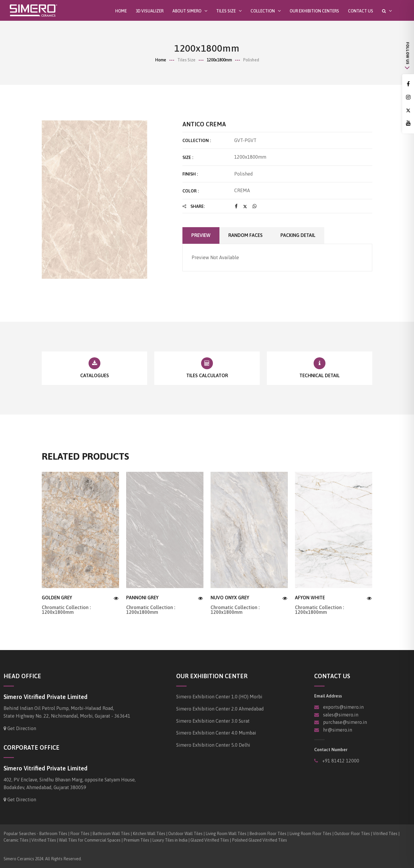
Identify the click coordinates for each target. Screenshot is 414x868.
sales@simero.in (341, 715)
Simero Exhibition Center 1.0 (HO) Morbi (219, 697)
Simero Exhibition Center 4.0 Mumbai (216, 733)
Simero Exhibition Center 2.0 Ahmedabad (220, 709)
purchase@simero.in (345, 722)
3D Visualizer (150, 11)
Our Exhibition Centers (314, 11)
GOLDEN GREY (57, 598)
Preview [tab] (201, 235)
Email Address (328, 696)
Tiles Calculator (207, 375)
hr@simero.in (338, 730)
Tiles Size (226, 11)
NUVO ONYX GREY (230, 598)
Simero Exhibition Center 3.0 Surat (213, 721)
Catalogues (95, 375)
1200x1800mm (219, 60)
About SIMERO (187, 11)
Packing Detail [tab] (298, 235)
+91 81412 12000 (340, 761)
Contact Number (331, 750)
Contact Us (361, 11)
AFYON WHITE (310, 598)
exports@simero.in (343, 707)
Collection (263, 11)
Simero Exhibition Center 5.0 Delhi (213, 745)
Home (121, 11)
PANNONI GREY (142, 598)
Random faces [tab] (245, 235)
